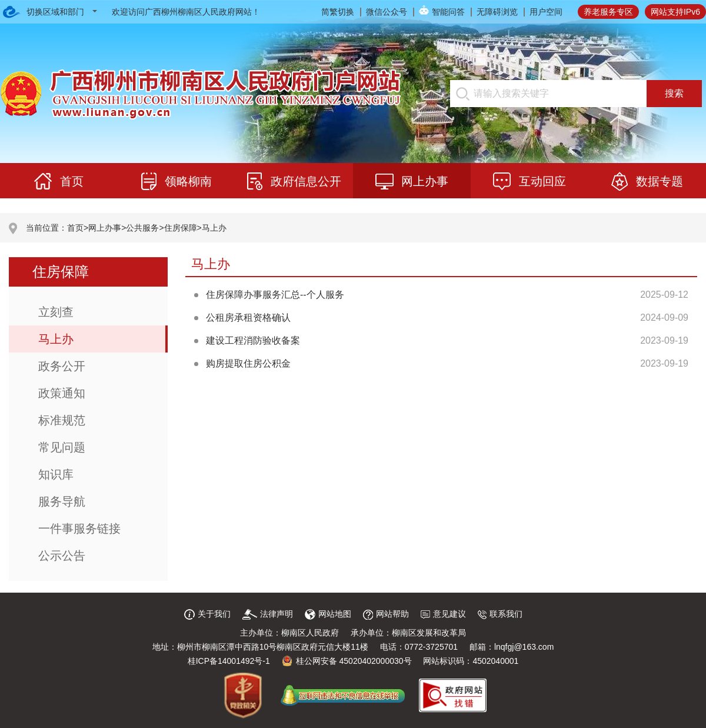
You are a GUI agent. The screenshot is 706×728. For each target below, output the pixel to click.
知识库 (56, 474)
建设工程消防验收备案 (253, 340)
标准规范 (62, 420)
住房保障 (181, 228)
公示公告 (62, 556)
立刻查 (56, 312)
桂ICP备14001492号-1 (229, 661)
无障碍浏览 (497, 12)
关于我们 (207, 614)
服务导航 (62, 501)
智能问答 (448, 12)
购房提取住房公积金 (248, 363)
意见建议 (443, 614)
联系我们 (500, 614)
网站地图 (328, 614)
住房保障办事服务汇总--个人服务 (275, 295)
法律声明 (268, 614)
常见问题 (62, 447)
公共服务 (142, 228)
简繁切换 (338, 12)
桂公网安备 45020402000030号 (347, 661)
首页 (75, 228)
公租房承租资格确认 (248, 318)
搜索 (674, 93)
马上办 (214, 228)
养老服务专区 (608, 12)
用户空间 (546, 12)
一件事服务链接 (79, 528)
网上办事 (105, 228)
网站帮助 (386, 614)
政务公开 (62, 366)
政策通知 (62, 393)
